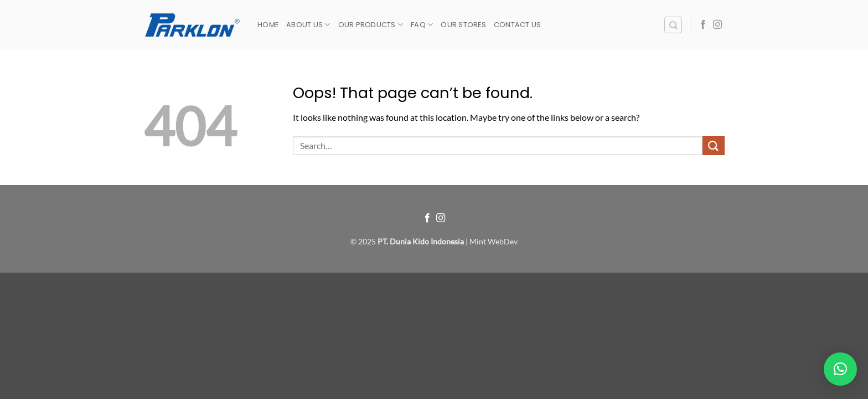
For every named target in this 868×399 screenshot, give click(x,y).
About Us (308, 25)
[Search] (673, 25)
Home (268, 25)
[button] (840, 369)
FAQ (422, 25)
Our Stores (463, 25)
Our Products (371, 25)
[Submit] (714, 145)
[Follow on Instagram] (717, 25)
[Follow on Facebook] (703, 25)
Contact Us (518, 25)
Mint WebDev (494, 241)
